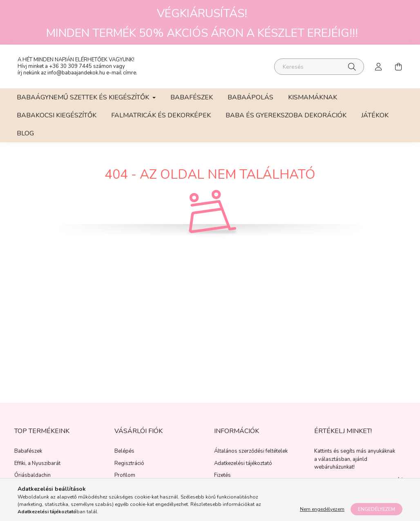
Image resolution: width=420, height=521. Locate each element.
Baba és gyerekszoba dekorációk (286, 121)
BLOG (25, 139)
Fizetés (222, 481)
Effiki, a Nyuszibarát (37, 469)
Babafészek (192, 103)
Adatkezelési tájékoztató (243, 469)
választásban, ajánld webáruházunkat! (341, 469)
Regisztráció (129, 469)
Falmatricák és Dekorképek (161, 121)
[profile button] (379, 69)
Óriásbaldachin (32, 481)
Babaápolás (250, 103)
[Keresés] (319, 69)
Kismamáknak (313, 103)
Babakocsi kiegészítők (57, 121)
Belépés (124, 457)
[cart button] (398, 69)
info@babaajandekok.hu (76, 75)
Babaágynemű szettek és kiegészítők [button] (84, 103)
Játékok (375, 121)
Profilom (125, 481)
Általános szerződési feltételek (251, 457)
